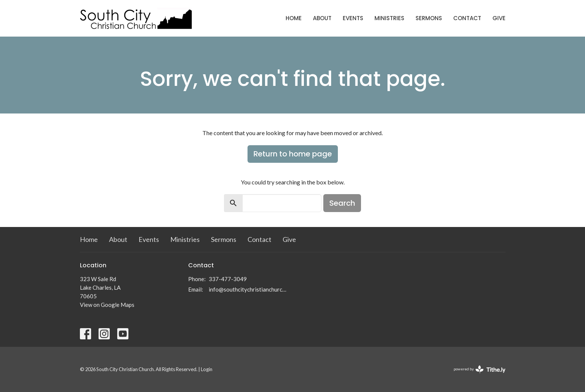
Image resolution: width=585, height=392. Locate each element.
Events (353, 18)
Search (342, 203)
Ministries (389, 18)
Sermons (429, 18)
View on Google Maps (107, 305)
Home (294, 18)
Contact (467, 18)
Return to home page (293, 154)
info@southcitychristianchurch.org (249, 289)
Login (207, 369)
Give (499, 18)
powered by (480, 369)
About (322, 18)
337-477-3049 (228, 279)
